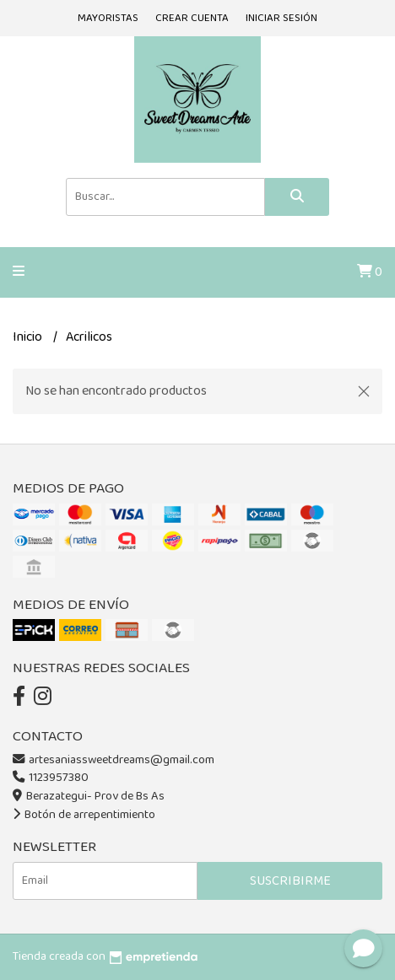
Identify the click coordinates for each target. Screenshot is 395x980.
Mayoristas (108, 18)
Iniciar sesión (281, 18)
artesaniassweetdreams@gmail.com (114, 760)
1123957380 (51, 778)
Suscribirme (290, 881)
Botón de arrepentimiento (84, 815)
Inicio (29, 337)
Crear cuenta (192, 18)
